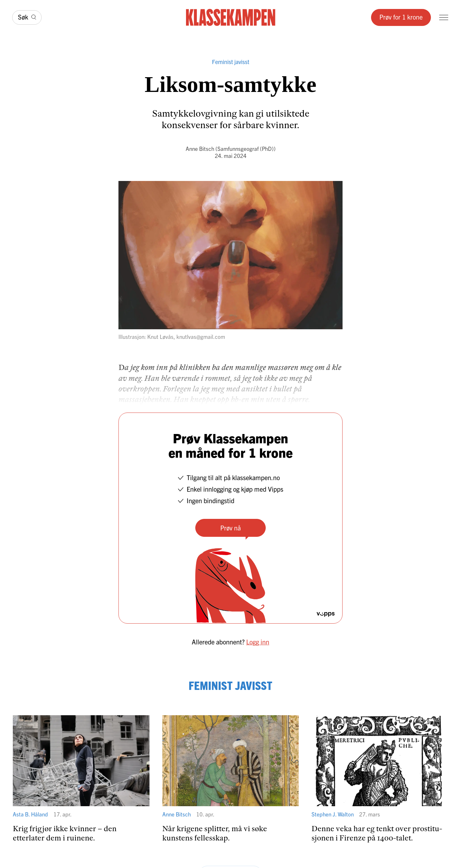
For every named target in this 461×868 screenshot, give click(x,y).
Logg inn (258, 642)
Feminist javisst (231, 62)
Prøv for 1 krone (401, 17)
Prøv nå (230, 528)
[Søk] (27, 17)
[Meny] (444, 17)
